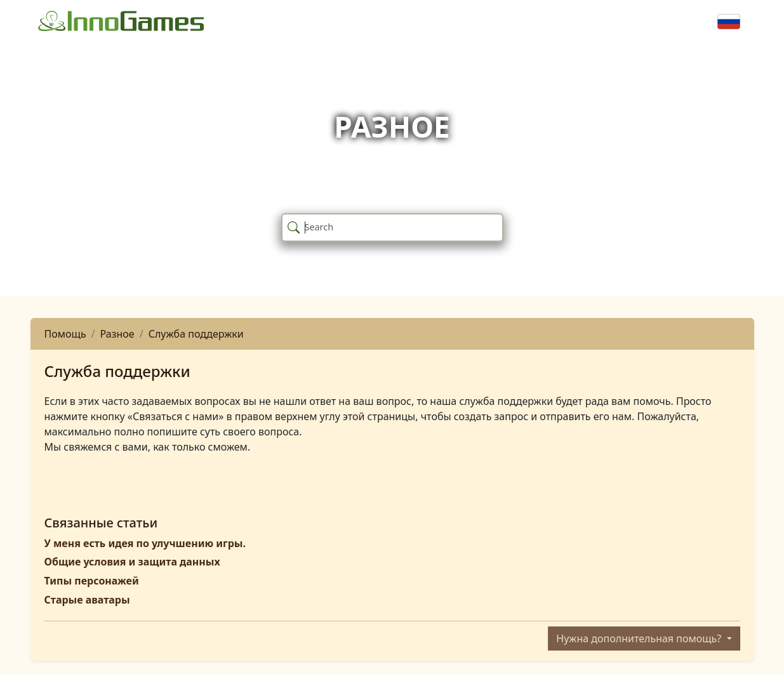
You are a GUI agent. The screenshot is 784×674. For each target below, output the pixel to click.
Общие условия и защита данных (132, 562)
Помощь (65, 334)
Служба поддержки (196, 334)
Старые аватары (87, 600)
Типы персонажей (92, 581)
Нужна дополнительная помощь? (640, 638)
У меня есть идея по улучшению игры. (145, 543)
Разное (117, 334)
